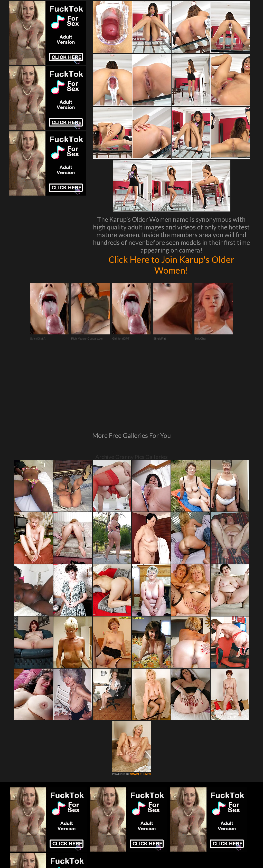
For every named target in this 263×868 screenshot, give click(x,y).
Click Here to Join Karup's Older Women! (171, 265)
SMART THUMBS (141, 704)
